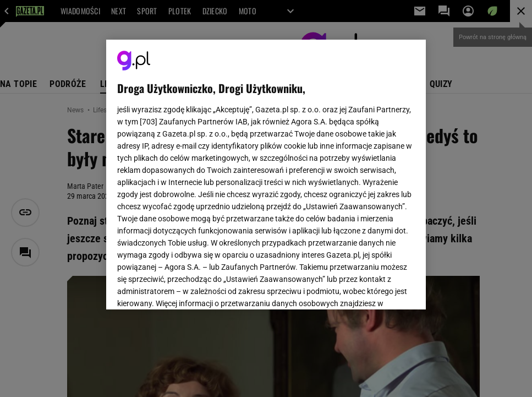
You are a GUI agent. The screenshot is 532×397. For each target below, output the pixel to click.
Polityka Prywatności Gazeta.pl (215, 157)
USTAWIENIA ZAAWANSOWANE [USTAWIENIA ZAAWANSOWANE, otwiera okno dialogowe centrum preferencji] (190, 287)
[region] (266, 175)
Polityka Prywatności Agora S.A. (330, 157)
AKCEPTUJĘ (377, 288)
